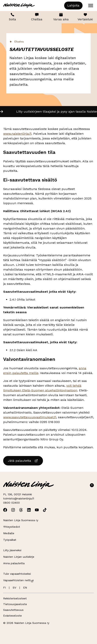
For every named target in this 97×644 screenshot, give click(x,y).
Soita (12, 17)
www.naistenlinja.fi (17, 134)
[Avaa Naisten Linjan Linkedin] (29, 510)
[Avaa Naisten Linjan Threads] (21, 510)
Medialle (9, 533)
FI (4, 588)
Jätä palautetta (23, 461)
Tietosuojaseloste (15, 604)
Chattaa (37, 17)
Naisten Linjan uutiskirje (19, 557)
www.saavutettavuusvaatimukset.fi (30, 417)
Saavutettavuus (13, 610)
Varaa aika (61, 17)
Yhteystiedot (12, 527)
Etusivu (17, 41)
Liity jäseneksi (12, 550)
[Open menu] (91, 6)
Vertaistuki (85, 17)
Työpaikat (10, 540)
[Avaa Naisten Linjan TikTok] (45, 510)
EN (25, 588)
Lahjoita (73, 5)
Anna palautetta (14, 563)
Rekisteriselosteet (15, 598)
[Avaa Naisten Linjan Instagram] (13, 510)
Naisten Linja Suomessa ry (21, 520)
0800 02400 (11, 503)
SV (14, 588)
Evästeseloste (12, 616)
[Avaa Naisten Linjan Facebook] (5, 510)
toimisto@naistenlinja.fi (19, 498)
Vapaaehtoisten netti (19, 580)
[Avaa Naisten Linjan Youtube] (37, 510)
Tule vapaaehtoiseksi (17, 574)
